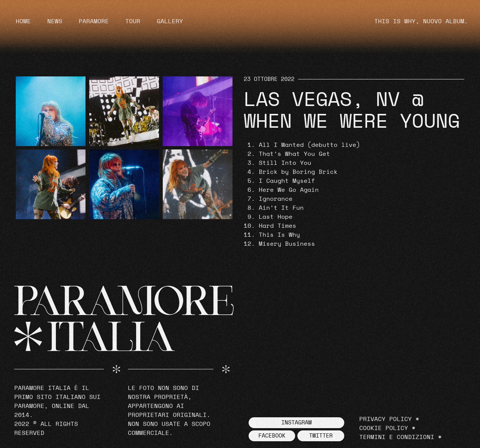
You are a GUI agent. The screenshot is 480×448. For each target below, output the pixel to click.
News (55, 21)
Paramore (94, 21)
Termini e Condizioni (397, 437)
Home (23, 21)
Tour (133, 21)
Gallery (170, 21)
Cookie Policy (384, 428)
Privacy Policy (385, 419)
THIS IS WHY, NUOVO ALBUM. (421, 21)
